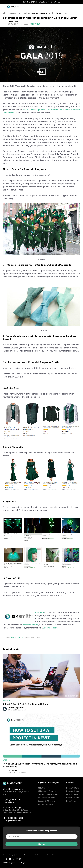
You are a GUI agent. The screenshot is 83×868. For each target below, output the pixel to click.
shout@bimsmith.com (12, 802)
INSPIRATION (13, 13)
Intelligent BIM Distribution (49, 794)
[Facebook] (3, 859)
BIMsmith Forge (50, 628)
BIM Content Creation (47, 791)
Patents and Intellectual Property (47, 855)
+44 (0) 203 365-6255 (13, 818)
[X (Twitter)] (6, 859)
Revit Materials (73, 798)
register (20, 637)
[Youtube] (10, 859)
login (12, 637)
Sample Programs (45, 804)
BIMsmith (39, 612)
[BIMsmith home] (12, 785)
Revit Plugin (71, 801)
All (4, 13)
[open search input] (79, 7)
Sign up (41, 844)
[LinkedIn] (13, 859)
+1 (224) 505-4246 (11, 800)
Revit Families (72, 794)
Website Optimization (47, 798)
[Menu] (4, 7)
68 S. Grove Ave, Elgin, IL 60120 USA (16, 793)
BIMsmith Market (30, 625)
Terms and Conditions (24, 855)
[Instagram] (20, 859)
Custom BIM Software (47, 801)
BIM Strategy (43, 788)
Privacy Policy (8, 855)
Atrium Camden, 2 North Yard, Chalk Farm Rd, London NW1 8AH (17, 811)
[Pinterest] (17, 859)
